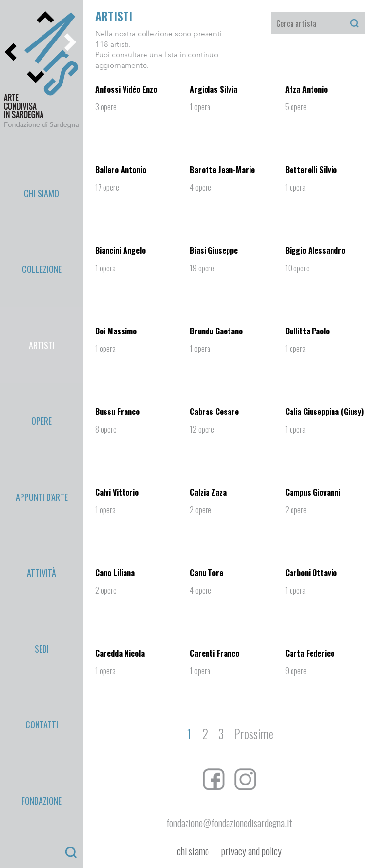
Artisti (42, 208)
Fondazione (42, 340)
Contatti (42, 318)
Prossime (254, 734)
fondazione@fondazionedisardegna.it (229, 823)
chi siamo (193, 851)
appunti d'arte (42, 252)
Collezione (42, 186)
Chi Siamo (42, 165)
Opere (42, 230)
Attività (42, 274)
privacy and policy (251, 851)
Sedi (42, 296)
